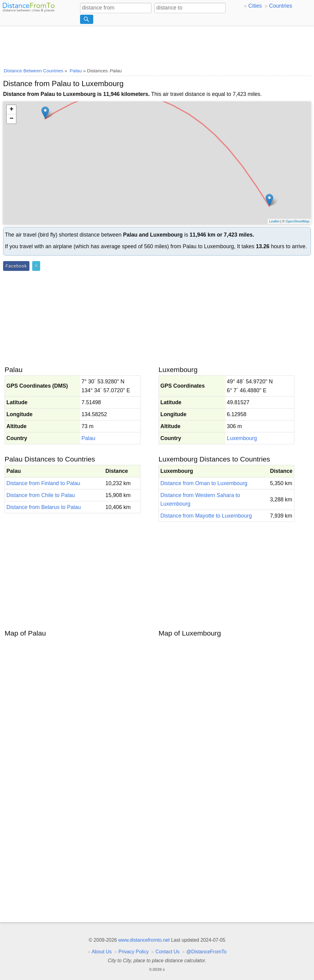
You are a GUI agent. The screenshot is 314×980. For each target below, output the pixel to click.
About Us (102, 952)
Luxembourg (242, 438)
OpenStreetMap (297, 221)
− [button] (11, 119)
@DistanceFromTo (207, 952)
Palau (88, 438)
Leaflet (274, 221)
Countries (280, 6)
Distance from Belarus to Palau (44, 507)
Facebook (16, 266)
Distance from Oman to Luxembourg (204, 483)
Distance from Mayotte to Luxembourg (206, 516)
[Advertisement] (157, 45)
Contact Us (167, 952)
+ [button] (11, 110)
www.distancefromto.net (144, 940)
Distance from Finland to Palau (43, 483)
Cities (255, 6)
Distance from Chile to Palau (41, 495)
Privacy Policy (134, 952)
